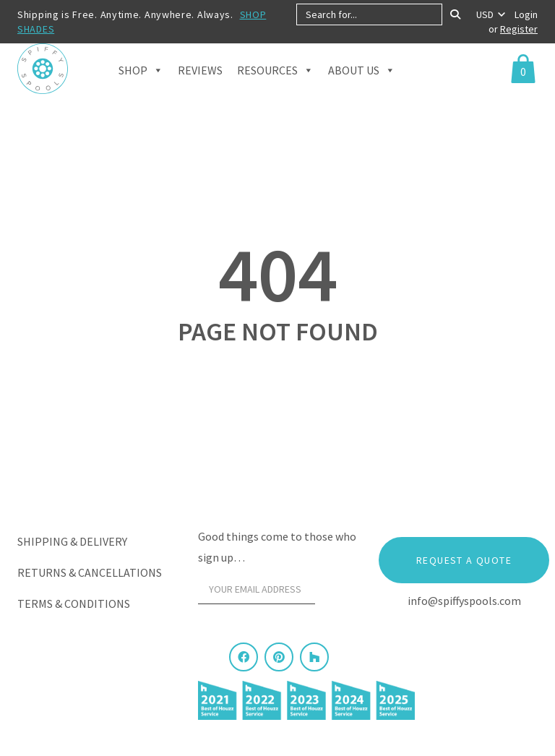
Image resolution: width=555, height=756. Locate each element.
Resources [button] (275, 87)
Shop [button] (141, 87)
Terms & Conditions (74, 603)
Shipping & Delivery (72, 541)
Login (526, 14)
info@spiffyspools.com (464, 601)
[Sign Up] (340, 593)
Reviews (200, 88)
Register (519, 29)
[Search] (455, 14)
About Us (362, 87)
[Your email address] (257, 590)
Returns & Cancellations (90, 572)
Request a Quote (464, 560)
